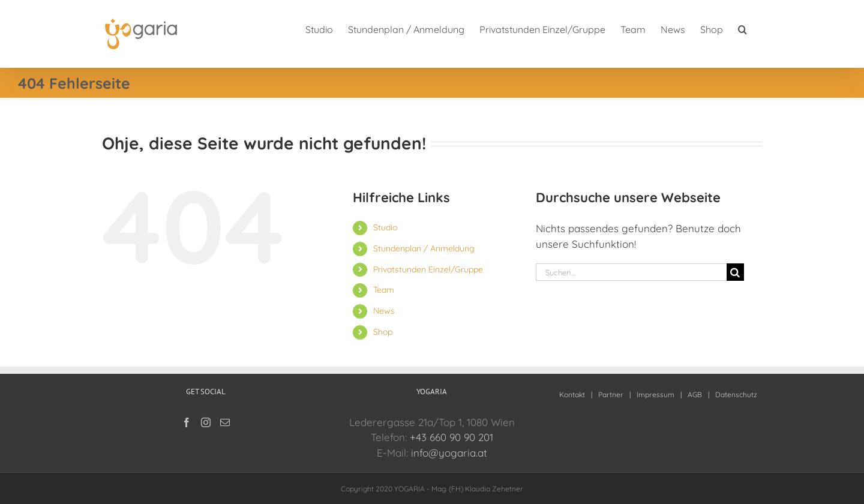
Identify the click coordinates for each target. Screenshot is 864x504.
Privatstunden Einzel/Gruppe (428, 269)
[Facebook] (187, 422)
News (384, 311)
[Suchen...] (631, 272)
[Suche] (735, 272)
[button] (742, 28)
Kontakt (572, 394)
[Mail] (225, 422)
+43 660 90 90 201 (451, 437)
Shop (383, 332)
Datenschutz (736, 394)
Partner (611, 394)
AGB (695, 394)
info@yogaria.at (449, 453)
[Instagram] (206, 422)
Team (384, 290)
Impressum (655, 394)
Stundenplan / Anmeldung (424, 248)
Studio (385, 227)
